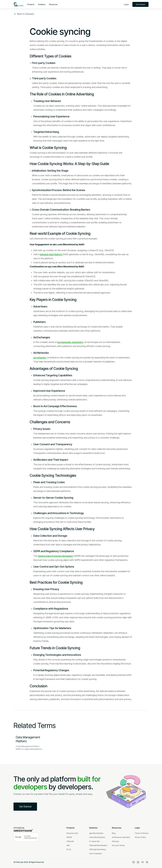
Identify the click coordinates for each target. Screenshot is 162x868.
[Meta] (143, 862)
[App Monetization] (96, 833)
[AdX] (68, 845)
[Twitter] (147, 862)
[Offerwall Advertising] (97, 849)
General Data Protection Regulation (55, 556)
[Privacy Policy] (140, 837)
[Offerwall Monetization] (98, 845)
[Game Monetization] (97, 837)
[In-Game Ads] (94, 841)
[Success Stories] (118, 845)
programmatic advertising (70, 342)
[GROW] (69, 837)
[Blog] (114, 833)
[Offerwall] (70, 841)
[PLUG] (69, 849)
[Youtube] (134, 862)
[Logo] (19, 4)
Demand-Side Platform (51, 254)
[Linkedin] (138, 862)
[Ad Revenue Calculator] (121, 837)
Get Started (140, 4)
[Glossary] (115, 841)
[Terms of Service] (142, 833)
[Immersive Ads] (72, 833)
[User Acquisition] (96, 853)
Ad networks (40, 358)
